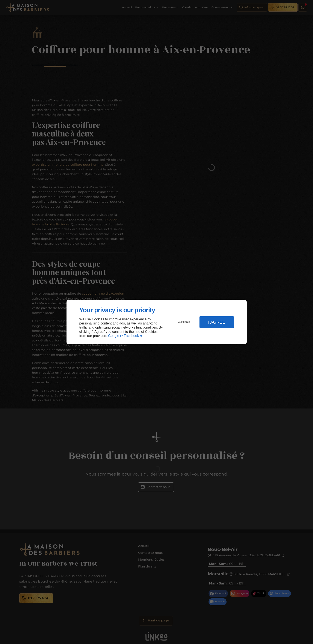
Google (114, 336)
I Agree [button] (217, 322)
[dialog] (157, 322)
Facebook (131, 336)
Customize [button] (184, 322)
